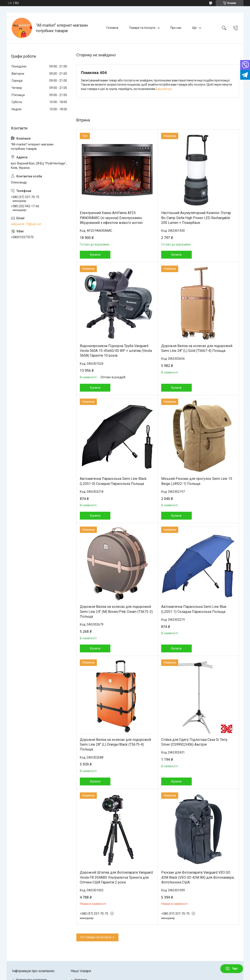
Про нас (176, 28)
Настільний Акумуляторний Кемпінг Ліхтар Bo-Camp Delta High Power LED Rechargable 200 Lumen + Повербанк (196, 218)
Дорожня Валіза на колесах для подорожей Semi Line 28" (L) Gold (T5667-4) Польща (197, 348)
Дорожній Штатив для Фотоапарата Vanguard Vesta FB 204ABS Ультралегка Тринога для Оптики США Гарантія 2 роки (116, 877)
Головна (112, 28)
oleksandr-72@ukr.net (26, 224)
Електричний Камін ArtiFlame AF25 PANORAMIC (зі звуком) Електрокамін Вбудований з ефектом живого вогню (111, 218)
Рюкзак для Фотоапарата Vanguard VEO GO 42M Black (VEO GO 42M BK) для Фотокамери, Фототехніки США (198, 877)
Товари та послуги (142, 28)
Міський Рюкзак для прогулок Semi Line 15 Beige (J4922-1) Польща (197, 481)
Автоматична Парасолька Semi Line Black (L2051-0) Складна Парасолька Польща (113, 481)
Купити (95, 255)
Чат (232, 969)
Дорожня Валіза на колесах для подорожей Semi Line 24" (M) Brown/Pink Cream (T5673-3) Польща (116, 612)
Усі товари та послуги (96, 937)
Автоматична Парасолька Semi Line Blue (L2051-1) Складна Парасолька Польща (194, 609)
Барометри (164, 89)
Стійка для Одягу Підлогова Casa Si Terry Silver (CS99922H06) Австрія (194, 742)
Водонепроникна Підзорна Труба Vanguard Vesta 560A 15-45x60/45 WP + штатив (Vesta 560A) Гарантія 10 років (116, 351)
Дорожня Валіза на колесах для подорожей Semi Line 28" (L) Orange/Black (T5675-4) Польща (115, 745)
